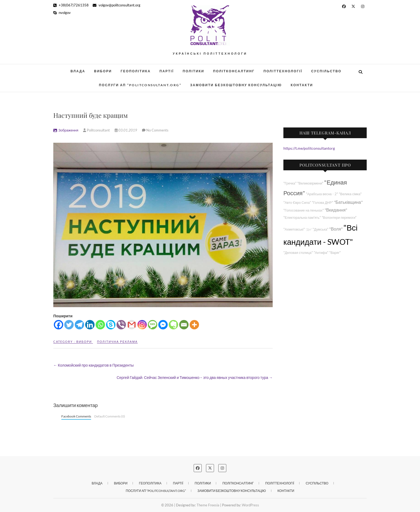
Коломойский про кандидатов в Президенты (93, 365)
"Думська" (320, 229)
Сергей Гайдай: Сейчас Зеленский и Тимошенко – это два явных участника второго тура (195, 377)
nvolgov (62, 13)
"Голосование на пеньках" (304, 210)
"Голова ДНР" (322, 203)
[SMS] (153, 325)
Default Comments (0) (110, 416)
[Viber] (121, 325)
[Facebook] (59, 325)
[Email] (184, 325)
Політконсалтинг (234, 71)
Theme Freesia (208, 505)
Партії (167, 71)
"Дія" (309, 229)
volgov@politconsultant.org (117, 5)
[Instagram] (142, 325)
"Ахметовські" (294, 229)
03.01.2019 (126, 130)
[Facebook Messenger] (163, 325)
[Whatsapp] (100, 325)
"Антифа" (321, 253)
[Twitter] (69, 325)
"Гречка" (290, 183)
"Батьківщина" (348, 202)
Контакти (302, 85)
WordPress (250, 505)
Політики (194, 71)
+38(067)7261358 (71, 5)
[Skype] (111, 325)
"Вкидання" (336, 210)
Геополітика (136, 71)
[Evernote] (173, 325)
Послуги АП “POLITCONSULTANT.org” (140, 85)
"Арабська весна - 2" (322, 194)
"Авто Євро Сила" (297, 203)
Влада (78, 71)
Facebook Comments (76, 416)
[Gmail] (132, 325)
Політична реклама (117, 342)
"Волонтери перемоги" (339, 218)
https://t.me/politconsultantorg (309, 148)
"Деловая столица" (298, 253)
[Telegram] (79, 325)
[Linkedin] (90, 325)
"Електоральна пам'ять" (302, 218)
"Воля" (336, 229)
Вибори (103, 71)
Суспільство (326, 71)
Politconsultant (97, 130)
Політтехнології (283, 71)
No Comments (157, 130)
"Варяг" (335, 253)
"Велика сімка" (350, 194)
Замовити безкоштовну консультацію (236, 85)
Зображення (68, 130)
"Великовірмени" (310, 183)
